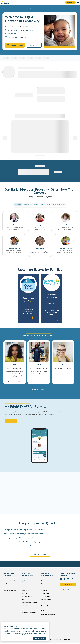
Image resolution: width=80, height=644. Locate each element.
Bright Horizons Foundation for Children (49, 611)
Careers (43, 585)
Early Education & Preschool (12, 582)
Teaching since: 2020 (63, 382)
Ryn (63, 365)
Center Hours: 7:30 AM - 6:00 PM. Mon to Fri (20, 27)
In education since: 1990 (39, 382)
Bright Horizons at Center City (23, 8)
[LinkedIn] (64, 580)
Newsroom (44, 588)
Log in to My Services (10, 591)
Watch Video (11, 422)
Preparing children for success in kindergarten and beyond (14, 252)
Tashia (39, 365)
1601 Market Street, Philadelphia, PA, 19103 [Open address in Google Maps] (21, 30)
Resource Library (46, 607)
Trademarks (67, 640)
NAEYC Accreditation (59, 205)
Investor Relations (46, 604)
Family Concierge (27, 597)
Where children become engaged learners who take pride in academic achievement (40, 253)
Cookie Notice (49, 640)
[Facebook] (61, 580)
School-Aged (40, 249)
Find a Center (68, 585)
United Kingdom (46, 597)
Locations (44, 591)
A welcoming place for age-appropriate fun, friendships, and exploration (66, 253)
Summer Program (66, 249)
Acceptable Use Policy (58, 640)
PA (3, 8)
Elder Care (25, 594)
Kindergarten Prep (14, 249)
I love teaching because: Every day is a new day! (63, 370)
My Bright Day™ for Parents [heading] (26, 407)
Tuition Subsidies (27, 610)
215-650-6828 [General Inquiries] (12, 34)
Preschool (66, 226)
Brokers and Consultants (29, 613)
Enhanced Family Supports (30, 603)
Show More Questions (40, 555)
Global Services (27, 607)
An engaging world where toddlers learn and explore (40, 229)
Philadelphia (10, 8)
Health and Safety (45, 205)
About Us (44, 582)
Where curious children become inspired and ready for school (66, 229)
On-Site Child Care (28, 588)
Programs (18, 205)
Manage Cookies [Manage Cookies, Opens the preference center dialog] (39, 639)
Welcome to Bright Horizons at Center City (22, 19)
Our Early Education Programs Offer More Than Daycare (40, 191)
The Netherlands (46, 600)
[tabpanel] (28, 299)
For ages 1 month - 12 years (40, 197)
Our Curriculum (8, 585)
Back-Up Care (26, 591)
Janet (15, 365)
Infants (14, 226)
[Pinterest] (72, 580)
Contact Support (68, 590)
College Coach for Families (11, 588)
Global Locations (46, 594)
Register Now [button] (34, 45)
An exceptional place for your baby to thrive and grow (14, 229)
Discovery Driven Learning (30, 205)
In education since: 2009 (15, 382)
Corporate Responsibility (48, 615)
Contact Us (70, 2)
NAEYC (17, 37)
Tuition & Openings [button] (15, 45)
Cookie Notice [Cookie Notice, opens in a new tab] (26, 635)
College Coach (26, 600)
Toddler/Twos (40, 226)
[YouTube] (68, 580)
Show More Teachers (39, 390)
